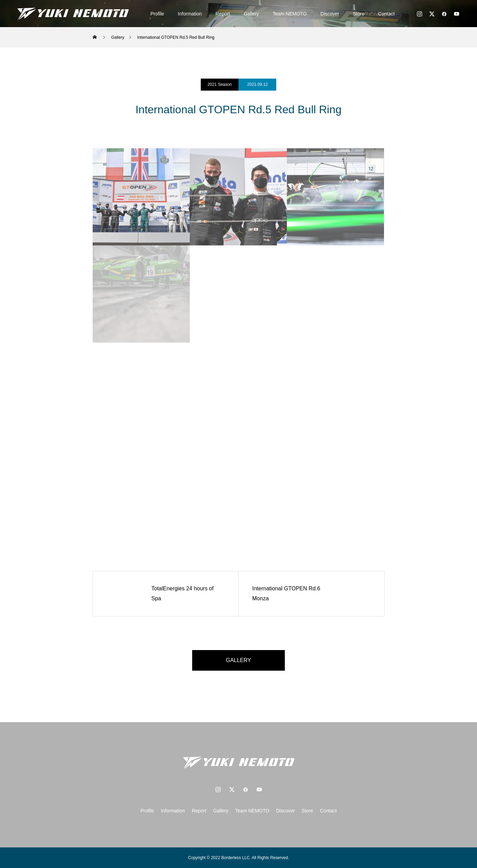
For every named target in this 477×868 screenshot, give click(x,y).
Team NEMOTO (290, 14)
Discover (330, 14)
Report (223, 14)
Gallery (251, 14)
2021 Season (220, 84)
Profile (157, 14)
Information (190, 14)
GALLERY (238, 660)
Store (358, 14)
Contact (386, 14)
